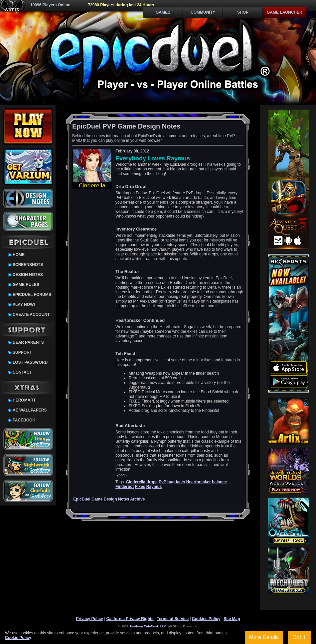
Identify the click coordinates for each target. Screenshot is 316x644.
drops (152, 482)
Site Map (232, 619)
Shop (243, 12)
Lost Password (30, 362)
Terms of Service (173, 619)
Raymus (154, 487)
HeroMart (24, 400)
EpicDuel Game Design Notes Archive (109, 499)
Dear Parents (28, 342)
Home (19, 255)
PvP (162, 482)
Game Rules (26, 285)
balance (219, 482)
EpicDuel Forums (32, 295)
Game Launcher (285, 12)
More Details (264, 637)
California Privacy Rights (130, 619)
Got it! (300, 637)
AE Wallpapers (30, 410)
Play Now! (24, 305)
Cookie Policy (18, 638)
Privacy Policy (89, 619)
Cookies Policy (206, 619)
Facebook (24, 420)
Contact (22, 372)
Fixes (140, 487)
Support (22, 352)
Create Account (31, 315)
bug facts (176, 482)
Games (163, 12)
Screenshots (28, 265)
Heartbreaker (199, 482)
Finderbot (125, 487)
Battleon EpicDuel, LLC (148, 627)
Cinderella (136, 482)
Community (203, 12)
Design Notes (28, 275)
